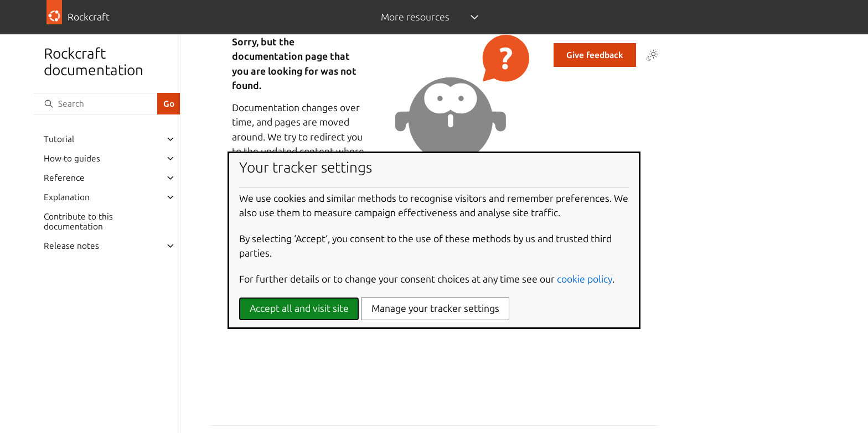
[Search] (95, 104)
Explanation (67, 197)
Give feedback (595, 55)
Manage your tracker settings (435, 308)
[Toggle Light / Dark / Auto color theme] (652, 55)
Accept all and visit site (299, 308)
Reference (64, 178)
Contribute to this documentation (78, 221)
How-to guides (72, 158)
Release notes (71, 246)
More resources (415, 17)
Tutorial (59, 139)
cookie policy (585, 279)
